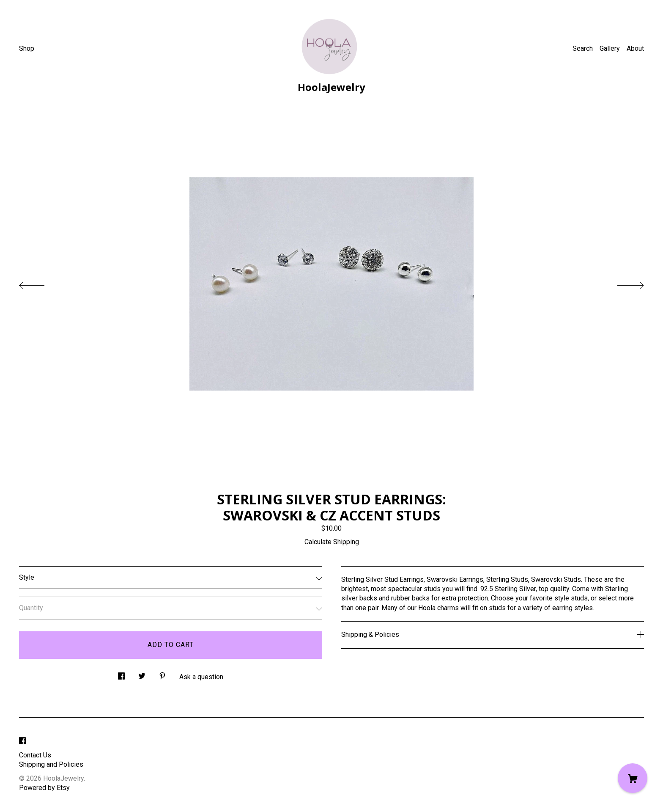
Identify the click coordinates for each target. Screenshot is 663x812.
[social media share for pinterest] (162, 674)
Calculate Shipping (332, 542)
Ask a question (201, 677)
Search (583, 48)
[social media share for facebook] (121, 674)
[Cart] (633, 778)
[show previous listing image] (40, 283)
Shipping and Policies (51, 764)
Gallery (610, 48)
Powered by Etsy (44, 788)
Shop (27, 48)
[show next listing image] (623, 283)
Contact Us (35, 755)
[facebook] (22, 741)
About (635, 48)
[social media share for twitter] (142, 674)
